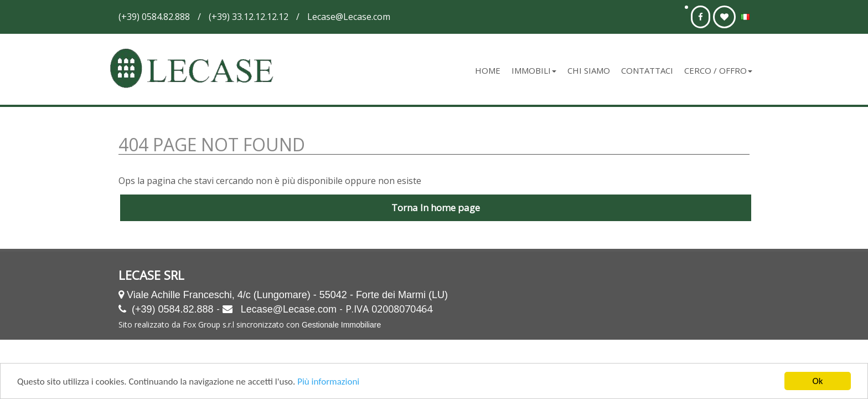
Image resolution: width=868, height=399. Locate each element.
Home (488, 70)
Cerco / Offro (718, 70)
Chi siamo (589, 70)
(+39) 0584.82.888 (173, 309)
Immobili (534, 70)
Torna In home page (436, 208)
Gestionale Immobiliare (341, 325)
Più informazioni (328, 382)
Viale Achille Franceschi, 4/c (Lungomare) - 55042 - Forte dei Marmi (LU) (287, 295)
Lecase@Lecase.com (289, 309)
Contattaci (647, 70)
